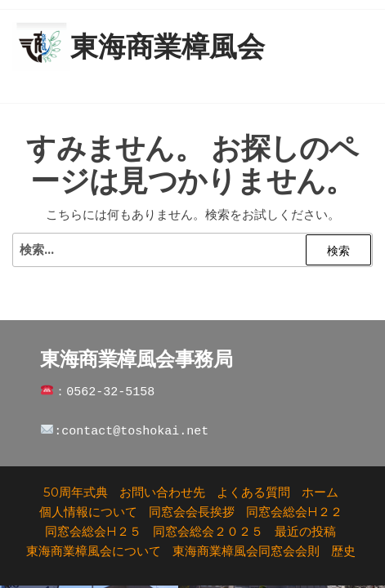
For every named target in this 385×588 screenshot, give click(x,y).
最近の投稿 (305, 531)
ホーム (320, 492)
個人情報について (88, 512)
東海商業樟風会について (94, 551)
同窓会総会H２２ (294, 512)
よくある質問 (253, 492)
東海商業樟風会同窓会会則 (246, 551)
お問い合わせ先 (162, 492)
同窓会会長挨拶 (192, 512)
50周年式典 (76, 492)
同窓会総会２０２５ (208, 531)
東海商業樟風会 (168, 47)
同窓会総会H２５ (93, 531)
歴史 (343, 551)
